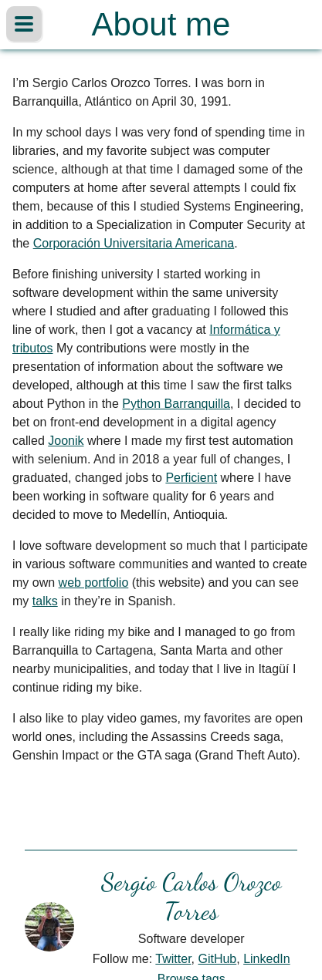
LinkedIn (267, 959)
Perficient (191, 478)
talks (45, 601)
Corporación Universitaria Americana (134, 243)
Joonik (66, 441)
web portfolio (94, 583)
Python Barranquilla (176, 404)
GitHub (217, 959)
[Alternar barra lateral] (24, 24)
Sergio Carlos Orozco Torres (191, 897)
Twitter (173, 959)
